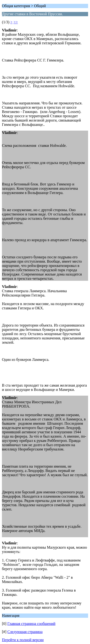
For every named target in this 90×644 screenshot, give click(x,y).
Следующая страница (25, 632)
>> (16, 22)
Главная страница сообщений (31, 624)
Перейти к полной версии (23, 640)
